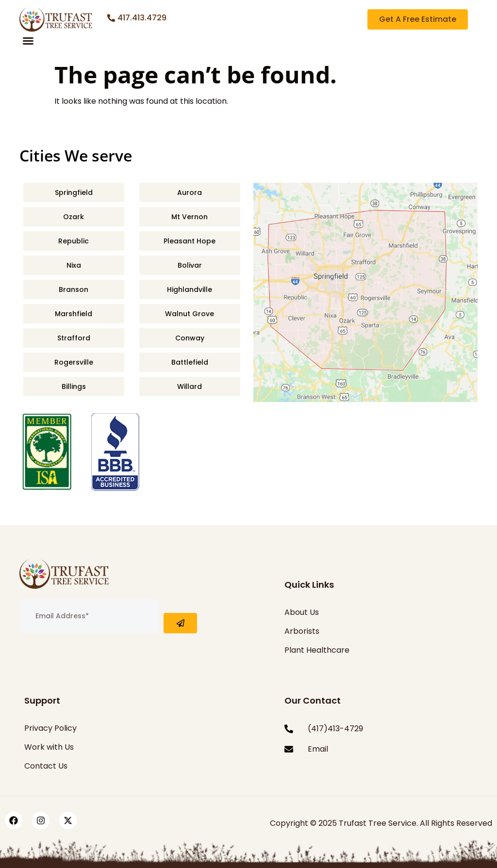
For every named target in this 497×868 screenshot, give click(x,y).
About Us (302, 612)
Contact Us (46, 766)
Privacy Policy (50, 728)
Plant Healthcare (317, 650)
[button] (28, 41)
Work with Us (49, 747)
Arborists (302, 631)
